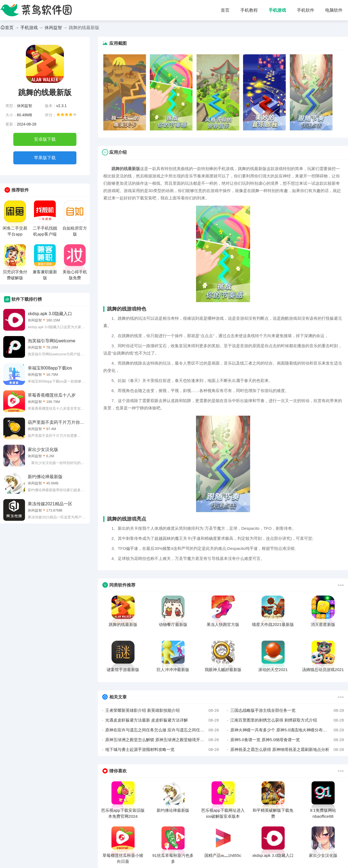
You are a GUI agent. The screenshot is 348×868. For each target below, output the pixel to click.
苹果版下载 (45, 158)
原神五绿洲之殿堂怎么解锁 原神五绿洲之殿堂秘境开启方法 (162, 740)
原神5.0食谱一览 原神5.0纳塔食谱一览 (287, 740)
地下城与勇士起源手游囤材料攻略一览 (162, 750)
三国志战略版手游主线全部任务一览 (287, 710)
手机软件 (306, 10)
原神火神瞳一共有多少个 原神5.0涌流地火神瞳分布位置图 (287, 730)
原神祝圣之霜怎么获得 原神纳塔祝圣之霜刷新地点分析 (287, 750)
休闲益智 (53, 28)
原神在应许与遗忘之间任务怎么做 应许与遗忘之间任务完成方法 (162, 730)
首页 (225, 10)
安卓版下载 (45, 139)
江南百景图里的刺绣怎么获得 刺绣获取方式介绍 (287, 720)
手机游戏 (277, 10)
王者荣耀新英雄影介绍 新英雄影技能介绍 (162, 710)
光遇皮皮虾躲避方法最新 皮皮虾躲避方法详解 (162, 720)
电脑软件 (334, 10)
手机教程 (249, 10)
